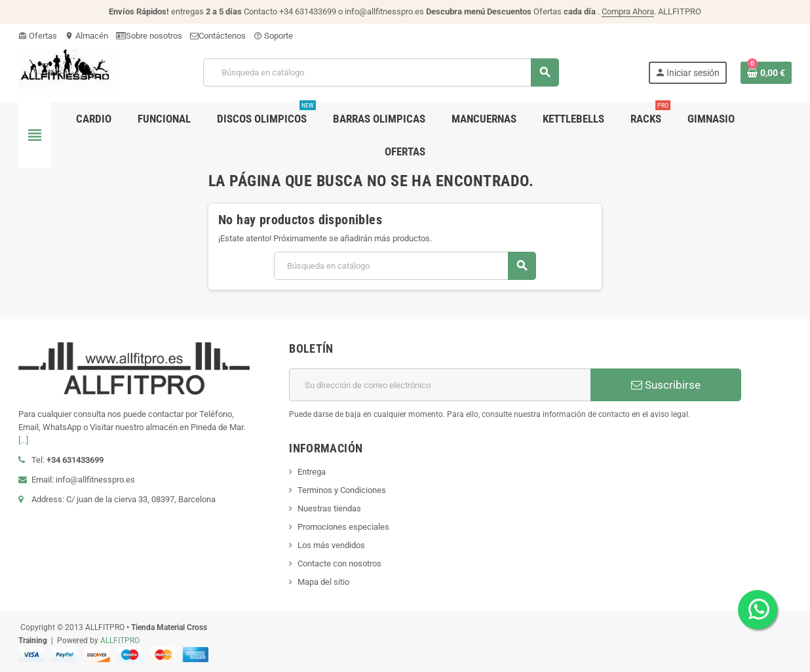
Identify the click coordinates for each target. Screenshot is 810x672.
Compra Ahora (628, 11)
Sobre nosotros (149, 36)
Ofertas (38, 36)
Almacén (87, 36)
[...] (23, 440)
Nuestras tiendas (329, 508)
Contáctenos (218, 36)
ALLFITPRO (120, 641)
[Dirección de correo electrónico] (440, 385)
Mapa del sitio (323, 582)
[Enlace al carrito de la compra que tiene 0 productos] (766, 73)
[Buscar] (381, 72)
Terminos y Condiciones (342, 490)
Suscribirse (666, 385)
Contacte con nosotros (339, 563)
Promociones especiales (343, 527)
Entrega (312, 472)
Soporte (273, 36)
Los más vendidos (331, 545)
